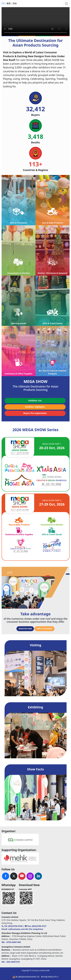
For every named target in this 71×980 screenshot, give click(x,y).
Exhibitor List (35, 400)
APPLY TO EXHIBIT (45, 629)
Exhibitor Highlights (35, 407)
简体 (15, 3)
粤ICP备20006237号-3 (50, 977)
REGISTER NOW (25, 629)
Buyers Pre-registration (35, 413)
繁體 (9, 3)
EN (3, 3)
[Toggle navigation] (66, 4)
